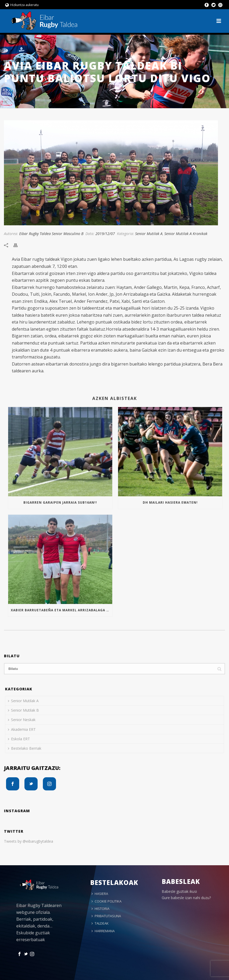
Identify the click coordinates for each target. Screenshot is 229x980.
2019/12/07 (105, 234)
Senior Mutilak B (23, 710)
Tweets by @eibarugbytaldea (29, 841)
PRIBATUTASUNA (106, 916)
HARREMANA (103, 931)
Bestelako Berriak (25, 748)
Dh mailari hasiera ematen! (170, 502)
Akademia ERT (22, 729)
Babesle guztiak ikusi (179, 891)
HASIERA (100, 894)
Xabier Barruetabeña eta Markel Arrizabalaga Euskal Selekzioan (62, 610)
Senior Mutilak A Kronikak (186, 234)
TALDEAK (100, 923)
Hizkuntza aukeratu (22, 5)
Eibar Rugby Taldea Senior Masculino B (51, 234)
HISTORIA (100, 909)
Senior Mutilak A (149, 234)
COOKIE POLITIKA (106, 901)
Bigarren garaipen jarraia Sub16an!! (60, 502)
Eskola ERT (19, 739)
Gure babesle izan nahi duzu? (186, 898)
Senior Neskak (22, 720)
